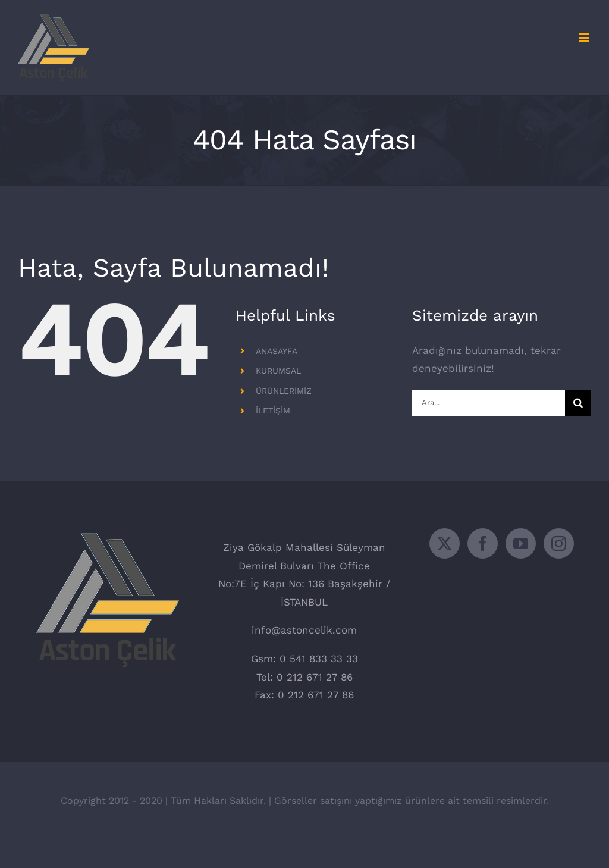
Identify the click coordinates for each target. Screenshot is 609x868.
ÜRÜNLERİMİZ (284, 391)
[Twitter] (445, 543)
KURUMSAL (278, 371)
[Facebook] (483, 543)
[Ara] (578, 403)
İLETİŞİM (273, 411)
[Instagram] (559, 543)
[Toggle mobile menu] (585, 38)
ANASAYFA (277, 351)
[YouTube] (521, 543)
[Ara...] (489, 403)
